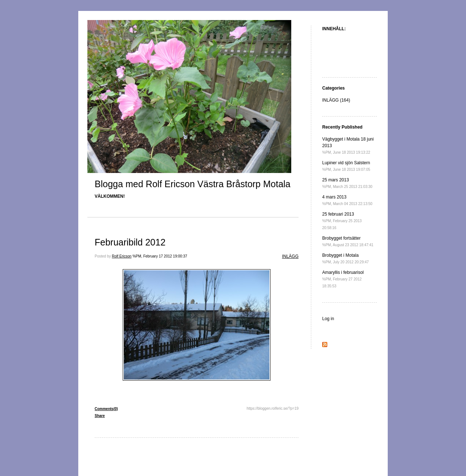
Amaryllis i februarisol (343, 279)
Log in (328, 319)
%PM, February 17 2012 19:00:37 (160, 256)
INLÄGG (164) (336, 100)
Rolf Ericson (122, 256)
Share (100, 416)
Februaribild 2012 (130, 242)
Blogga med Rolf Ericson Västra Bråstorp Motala (193, 184)
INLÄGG (290, 256)
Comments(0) (106, 409)
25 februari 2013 (342, 221)
